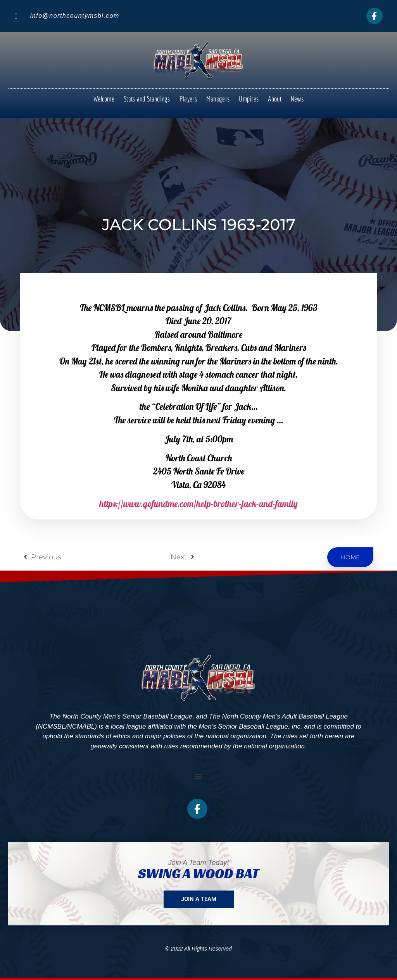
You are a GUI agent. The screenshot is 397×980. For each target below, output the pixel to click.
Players (188, 99)
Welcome (104, 99)
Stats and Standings (147, 99)
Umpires (249, 99)
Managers (218, 99)
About (275, 99)
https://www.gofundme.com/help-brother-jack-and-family (198, 504)
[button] (199, 776)
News (297, 99)
